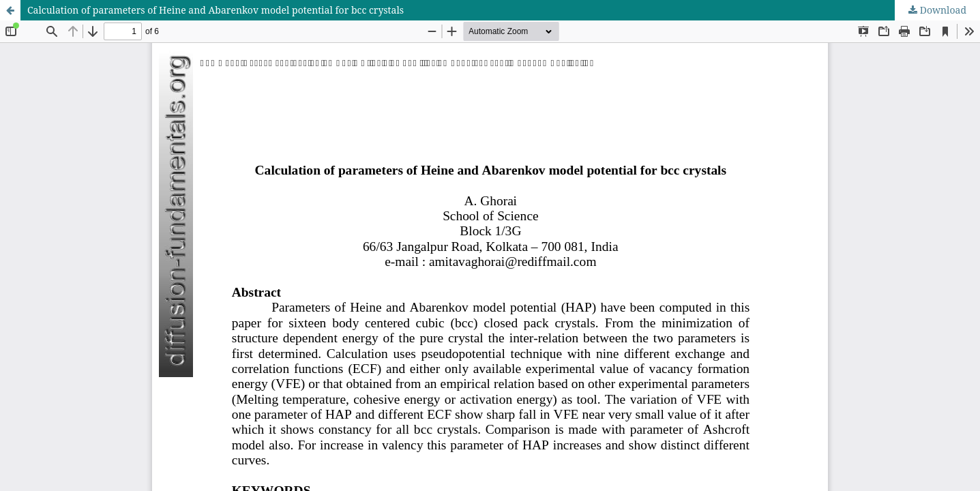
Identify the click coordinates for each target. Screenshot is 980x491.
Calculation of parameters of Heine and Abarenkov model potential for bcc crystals (216, 10)
